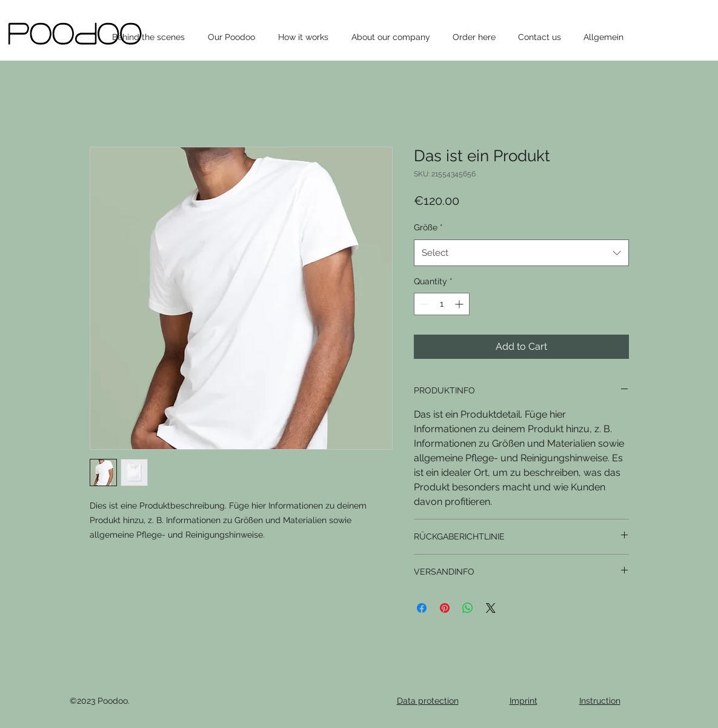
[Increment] (460, 304)
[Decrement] (423, 304)
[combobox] (521, 253)
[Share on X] (491, 608)
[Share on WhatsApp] (468, 608)
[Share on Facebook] (422, 608)
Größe (428, 227)
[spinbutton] (442, 304)
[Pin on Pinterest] (445, 608)
